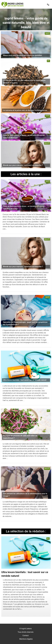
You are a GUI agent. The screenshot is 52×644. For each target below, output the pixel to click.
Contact (26, 636)
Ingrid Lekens (26, 629)
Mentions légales (26, 639)
